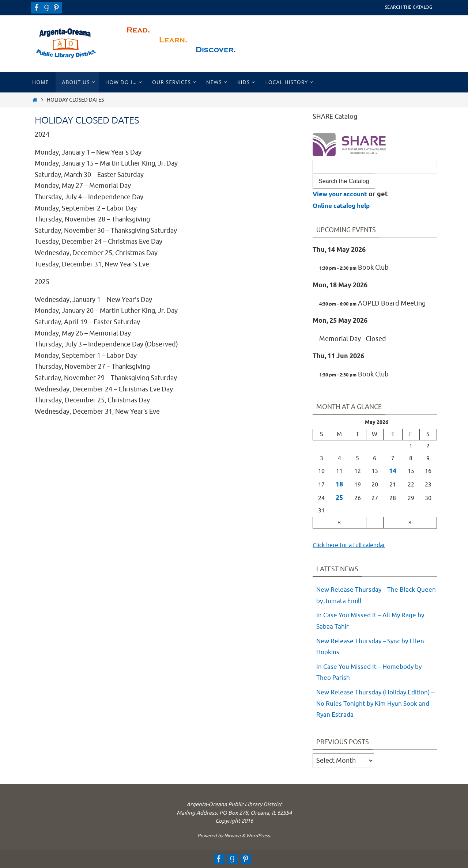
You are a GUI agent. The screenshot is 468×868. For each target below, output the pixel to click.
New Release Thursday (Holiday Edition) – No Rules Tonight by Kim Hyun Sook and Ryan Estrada (375, 703)
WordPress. (258, 836)
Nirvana (232, 836)
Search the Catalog (409, 7)
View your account (342, 194)
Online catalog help (344, 206)
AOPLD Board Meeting (372, 303)
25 (339, 498)
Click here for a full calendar (354, 545)
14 (393, 471)
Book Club (354, 268)
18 (339, 485)
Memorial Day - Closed (353, 339)
